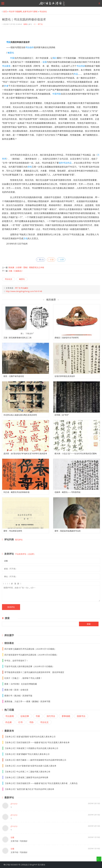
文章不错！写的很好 (19, 841)
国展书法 (81, 716)
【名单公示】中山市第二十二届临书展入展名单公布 (27, 772)
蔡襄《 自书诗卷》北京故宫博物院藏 (21, 684)
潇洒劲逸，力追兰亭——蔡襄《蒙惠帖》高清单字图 (27, 701)
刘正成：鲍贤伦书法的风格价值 (16, 492)
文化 (25, 238)
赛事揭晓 (66, 716)
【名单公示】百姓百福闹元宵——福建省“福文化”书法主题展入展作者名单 (37, 742)
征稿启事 (25, 716)
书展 (38, 716)
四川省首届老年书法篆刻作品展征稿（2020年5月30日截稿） (31, 655)
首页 (5, 11)
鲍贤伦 (11, 53)
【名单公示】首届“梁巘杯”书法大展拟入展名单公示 (27, 754)
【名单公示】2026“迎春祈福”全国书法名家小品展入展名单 (30, 766)
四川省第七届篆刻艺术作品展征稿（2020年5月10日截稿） (30, 649)
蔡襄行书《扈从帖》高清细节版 (18, 696)
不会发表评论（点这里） (25, 554)
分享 (61, 260)
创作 (61, 163)
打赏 (51, 260)
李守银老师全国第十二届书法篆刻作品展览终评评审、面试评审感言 (34, 672)
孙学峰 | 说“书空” (62, 415)
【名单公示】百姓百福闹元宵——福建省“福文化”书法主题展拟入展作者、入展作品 (41, 783)
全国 (45, 62)
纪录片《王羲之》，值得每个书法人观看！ (23, 678)
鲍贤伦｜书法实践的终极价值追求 (24, 19)
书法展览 (6, 66)
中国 (12, 58)
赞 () (41, 260)
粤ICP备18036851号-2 (13, 865)
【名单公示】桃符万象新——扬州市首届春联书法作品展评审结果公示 (35, 760)
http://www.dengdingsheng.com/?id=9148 (24, 291)
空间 (30, 167)
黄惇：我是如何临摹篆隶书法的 (68, 531)
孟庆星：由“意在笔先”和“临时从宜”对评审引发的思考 (25, 454)
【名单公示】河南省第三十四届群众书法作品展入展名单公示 (31, 748)
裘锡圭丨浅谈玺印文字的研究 (67, 338)
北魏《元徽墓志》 (16, 271)
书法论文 (9, 279)
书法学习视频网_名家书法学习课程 (23, 11)
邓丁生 (40, 24)
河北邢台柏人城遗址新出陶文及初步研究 (20, 415)
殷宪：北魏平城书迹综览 (14, 376)
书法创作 (30, 47)
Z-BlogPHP (33, 865)
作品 (76, 74)
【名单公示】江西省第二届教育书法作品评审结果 (26, 777)
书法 (8, 42)
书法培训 (81, 66)
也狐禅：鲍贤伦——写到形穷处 (68, 492)
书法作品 (67, 163)
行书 (20, 722)
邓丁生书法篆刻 (22, 288)
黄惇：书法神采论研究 (13, 531)
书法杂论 (43, 11)
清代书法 (51, 716)
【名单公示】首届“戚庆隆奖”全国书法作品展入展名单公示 (30, 737)
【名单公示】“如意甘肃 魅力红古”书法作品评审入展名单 (29, 789)
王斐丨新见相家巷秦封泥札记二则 (17, 338)
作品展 (9, 722)
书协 (31, 722)
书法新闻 (10, 716)
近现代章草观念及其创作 (65, 376)
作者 (6, 86)
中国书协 (57, 94)
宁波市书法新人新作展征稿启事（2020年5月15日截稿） (29, 666)
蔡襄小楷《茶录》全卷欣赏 (16, 690)
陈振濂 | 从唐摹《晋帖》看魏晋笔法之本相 (26, 267)
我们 (55, 58)
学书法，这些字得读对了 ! (16, 661)
